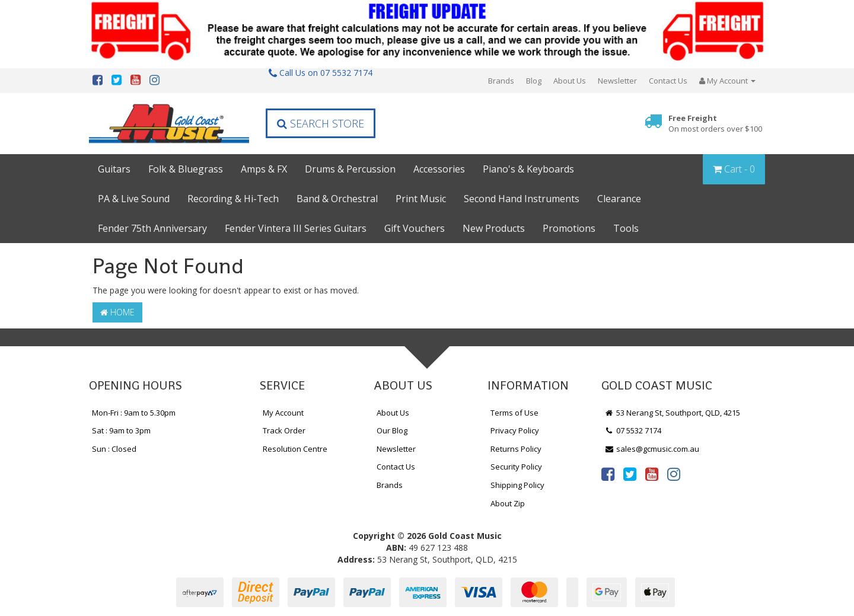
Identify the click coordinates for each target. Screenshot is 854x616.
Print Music (421, 199)
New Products (494, 228)
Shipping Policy (517, 485)
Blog (534, 81)
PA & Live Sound (134, 199)
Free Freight (715, 124)
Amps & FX (264, 169)
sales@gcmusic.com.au (652, 449)
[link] (608, 474)
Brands (501, 81)
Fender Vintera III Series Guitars (296, 228)
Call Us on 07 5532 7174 (321, 73)
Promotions (569, 228)
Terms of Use (514, 413)
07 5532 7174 (633, 430)
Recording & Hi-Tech (233, 199)
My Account (283, 413)
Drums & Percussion (350, 169)
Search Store (321, 123)
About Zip (508, 503)
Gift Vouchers (415, 228)
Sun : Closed (114, 449)
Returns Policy (516, 449)
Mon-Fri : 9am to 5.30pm (134, 413)
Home (117, 312)
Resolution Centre (295, 449)
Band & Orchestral (337, 199)
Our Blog (392, 430)
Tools (626, 228)
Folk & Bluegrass (186, 169)
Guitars (114, 169)
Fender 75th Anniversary (152, 228)
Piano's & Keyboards (528, 169)
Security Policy (516, 467)
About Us (570, 81)
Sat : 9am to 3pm (121, 430)
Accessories (439, 169)
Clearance (619, 199)
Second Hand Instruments (522, 199)
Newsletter (617, 81)
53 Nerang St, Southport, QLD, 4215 (672, 413)
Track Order (284, 430)
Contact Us (668, 81)
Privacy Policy (515, 430)
